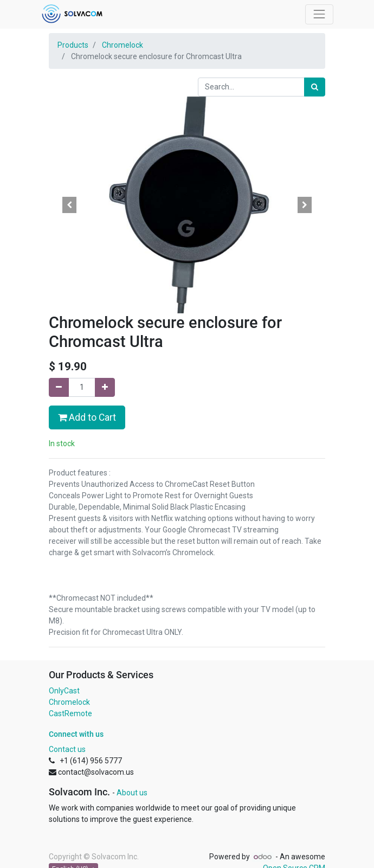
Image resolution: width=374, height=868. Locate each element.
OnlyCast (64, 691)
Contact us (67, 749)
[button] (70, 205)
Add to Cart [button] (87, 417)
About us (132, 793)
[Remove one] (59, 387)
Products (73, 45)
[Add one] (105, 387)
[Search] (315, 87)
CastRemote (70, 713)
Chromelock (122, 45)
